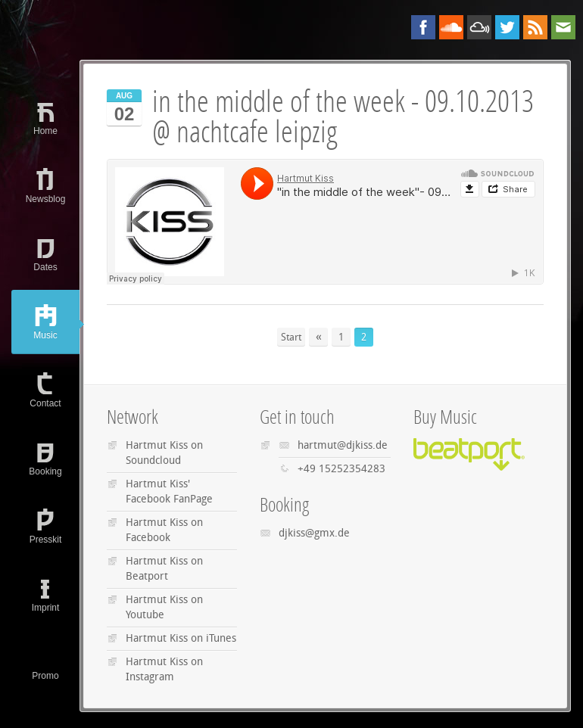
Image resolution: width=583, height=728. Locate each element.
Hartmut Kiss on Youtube (164, 607)
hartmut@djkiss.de (343, 445)
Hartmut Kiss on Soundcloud (164, 453)
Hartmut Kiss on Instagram (164, 669)
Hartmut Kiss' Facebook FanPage (169, 492)
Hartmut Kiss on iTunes (181, 638)
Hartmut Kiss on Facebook (164, 530)
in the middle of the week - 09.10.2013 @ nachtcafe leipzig (343, 117)
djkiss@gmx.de (314, 533)
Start (291, 337)
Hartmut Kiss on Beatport (164, 569)
